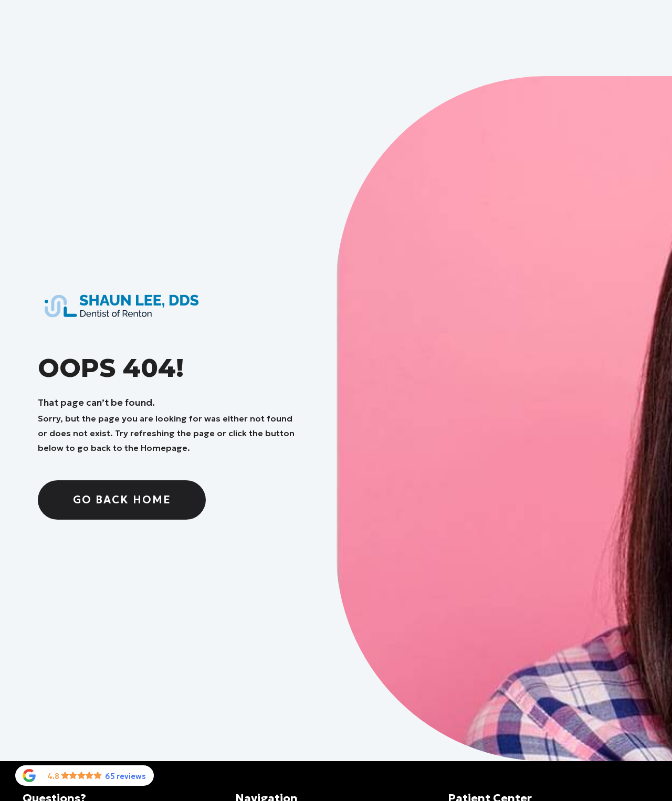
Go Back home (122, 500)
